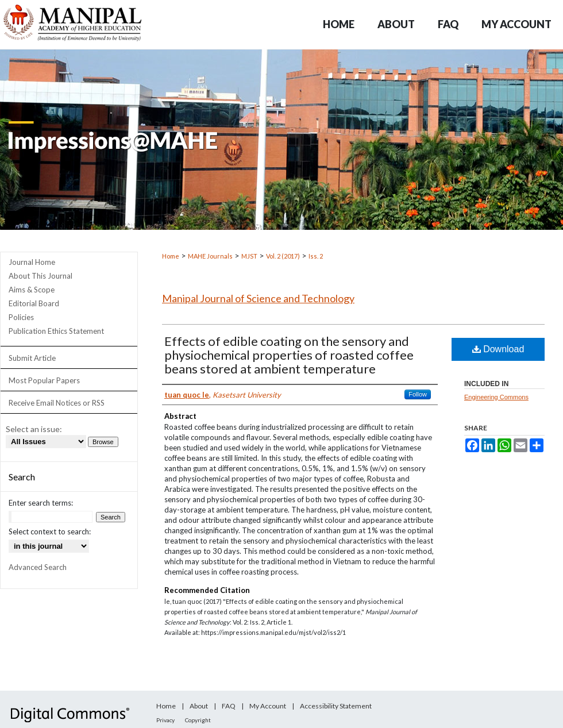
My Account (268, 706)
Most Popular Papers (44, 380)
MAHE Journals (210, 256)
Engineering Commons (496, 397)
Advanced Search (38, 567)
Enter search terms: (41, 503)
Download (498, 349)
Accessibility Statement (336, 706)
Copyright (198, 720)
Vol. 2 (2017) (283, 256)
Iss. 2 (316, 256)
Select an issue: (34, 429)
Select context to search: (50, 531)
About (199, 706)
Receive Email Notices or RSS (57, 403)
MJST (249, 256)
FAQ (229, 706)
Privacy (165, 720)
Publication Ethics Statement (56, 331)
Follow (418, 394)
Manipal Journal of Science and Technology (258, 298)
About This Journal (41, 276)
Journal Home (32, 262)
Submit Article (32, 358)
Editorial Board (34, 303)
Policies (21, 317)
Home (171, 256)
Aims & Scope (32, 290)
